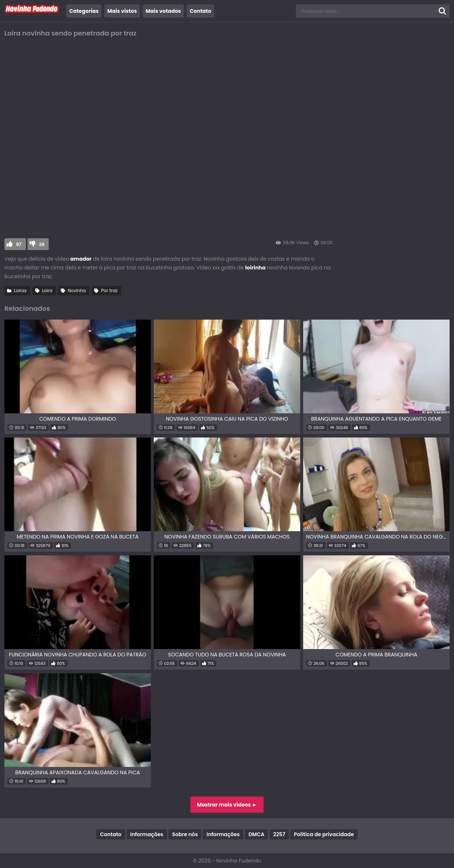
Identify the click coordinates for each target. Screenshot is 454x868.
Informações (147, 834)
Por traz (109, 290)
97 (19, 244)
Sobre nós (185, 834)
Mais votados (163, 11)
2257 (279, 834)
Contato (200, 11)
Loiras (20, 290)
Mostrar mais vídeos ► (227, 805)
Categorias (84, 11)
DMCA (256, 834)
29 (42, 244)
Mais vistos (122, 11)
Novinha (77, 290)
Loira (47, 290)
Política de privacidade (324, 834)
